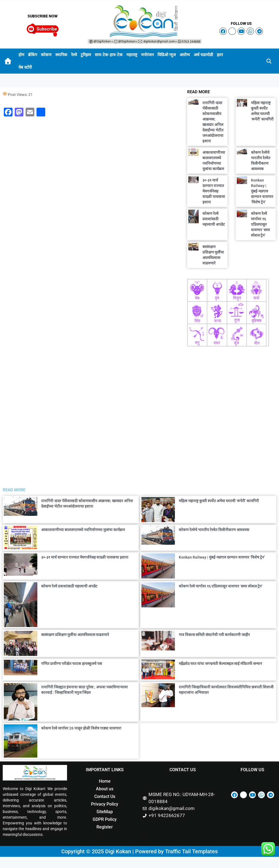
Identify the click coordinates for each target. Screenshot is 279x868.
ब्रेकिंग (33, 55)
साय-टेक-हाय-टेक (109, 55)
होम (21, 55)
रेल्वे (74, 55)
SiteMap (105, 812)
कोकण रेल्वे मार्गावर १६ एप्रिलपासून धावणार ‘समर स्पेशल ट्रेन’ (260, 224)
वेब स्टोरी (25, 67)
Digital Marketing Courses (144, 836)
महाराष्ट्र (132, 55)
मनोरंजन (147, 55)
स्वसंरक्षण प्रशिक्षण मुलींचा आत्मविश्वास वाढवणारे (75, 635)
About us (105, 789)
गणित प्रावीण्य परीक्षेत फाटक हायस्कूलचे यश (72, 664)
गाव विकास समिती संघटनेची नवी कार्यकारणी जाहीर (214, 635)
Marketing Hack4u (144, 825)
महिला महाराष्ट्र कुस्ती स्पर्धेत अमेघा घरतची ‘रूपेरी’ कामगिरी (219, 501)
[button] (269, 61)
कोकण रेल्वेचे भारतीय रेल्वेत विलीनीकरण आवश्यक (214, 530)
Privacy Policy (105, 804)
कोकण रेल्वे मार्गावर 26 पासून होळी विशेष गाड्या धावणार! (81, 728)
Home (105, 781)
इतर (220, 55)
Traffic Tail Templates (191, 851)
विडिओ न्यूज (167, 55)
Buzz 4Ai (143, 830)
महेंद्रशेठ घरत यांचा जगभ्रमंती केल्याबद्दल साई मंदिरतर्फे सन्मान (220, 664)
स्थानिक (61, 55)
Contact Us (105, 796)
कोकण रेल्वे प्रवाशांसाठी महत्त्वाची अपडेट (214, 219)
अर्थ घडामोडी (203, 55)
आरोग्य (185, 55)
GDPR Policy (105, 819)
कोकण (46, 55)
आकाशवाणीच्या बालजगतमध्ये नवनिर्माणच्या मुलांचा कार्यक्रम (83, 530)
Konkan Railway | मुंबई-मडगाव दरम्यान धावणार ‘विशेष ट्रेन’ (262, 191)
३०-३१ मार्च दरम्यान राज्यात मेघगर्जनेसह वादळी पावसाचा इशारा (214, 191)
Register (105, 827)
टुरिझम (86, 55)
